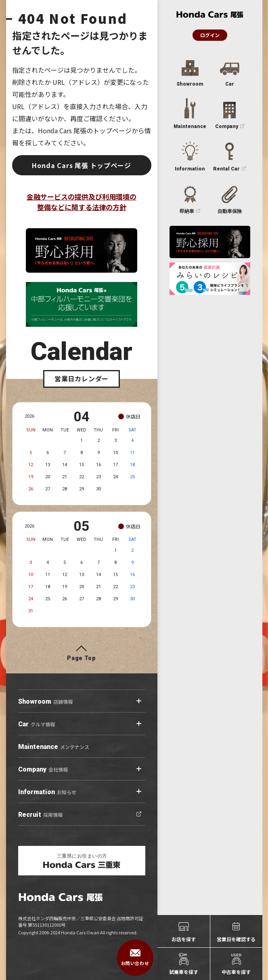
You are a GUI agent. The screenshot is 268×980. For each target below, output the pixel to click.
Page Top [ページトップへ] (82, 658)
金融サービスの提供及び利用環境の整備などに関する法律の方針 (82, 202)
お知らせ (47, 792)
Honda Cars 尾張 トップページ (81, 165)
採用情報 (40, 815)
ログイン (210, 35)
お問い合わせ (135, 958)
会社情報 (43, 770)
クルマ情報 (37, 724)
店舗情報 (45, 702)
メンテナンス (54, 747)
